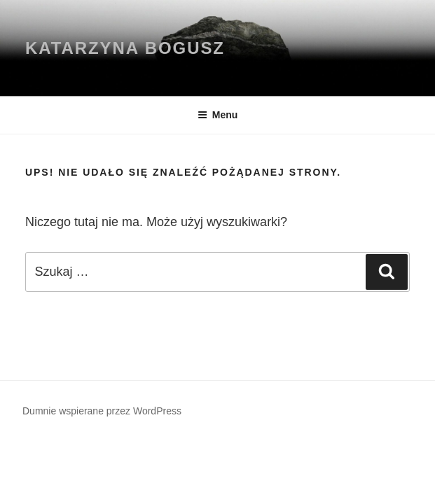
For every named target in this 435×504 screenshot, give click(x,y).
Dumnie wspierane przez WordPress (102, 411)
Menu (218, 115)
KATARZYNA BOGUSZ (125, 48)
